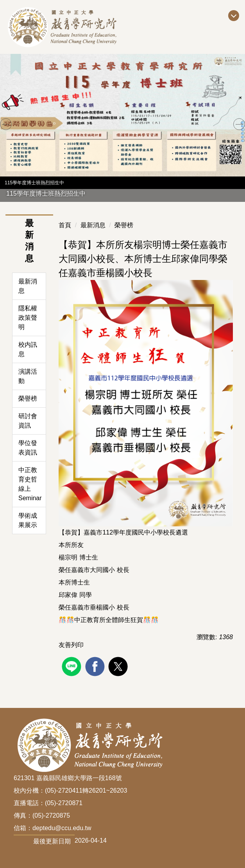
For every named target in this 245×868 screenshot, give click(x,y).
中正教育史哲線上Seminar (30, 484)
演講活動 (28, 376)
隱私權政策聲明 (28, 318)
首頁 (65, 225)
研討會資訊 (28, 421)
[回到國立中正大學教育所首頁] (82, 27)
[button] (6, 124)
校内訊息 (28, 349)
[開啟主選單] (234, 16)
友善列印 (71, 645)
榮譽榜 (28, 398)
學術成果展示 (28, 520)
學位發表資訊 (28, 448)
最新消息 (28, 286)
